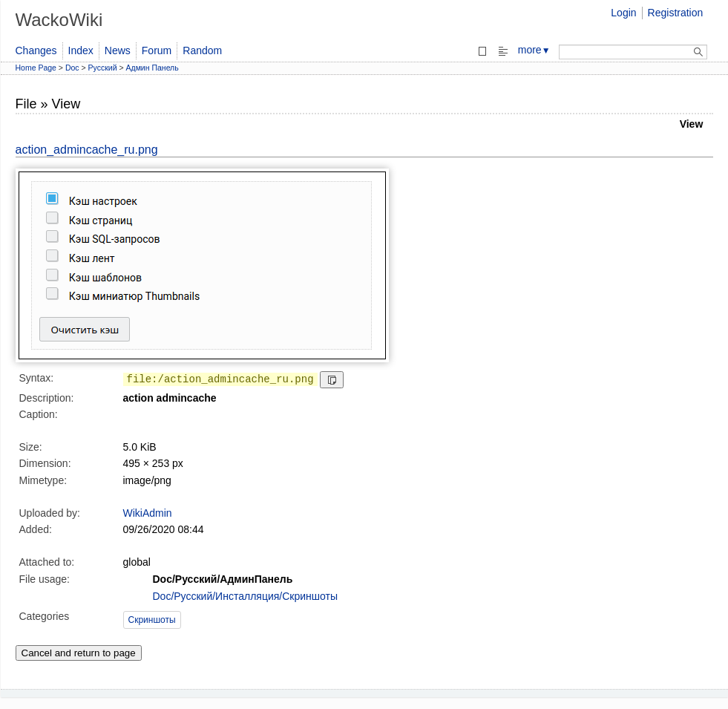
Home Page (36, 68)
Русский (103, 68)
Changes (36, 50)
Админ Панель (153, 68)
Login (623, 13)
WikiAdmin (148, 513)
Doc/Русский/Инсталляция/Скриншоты (245, 596)
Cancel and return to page (79, 653)
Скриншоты (152, 620)
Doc (72, 68)
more (534, 50)
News (118, 50)
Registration (676, 13)
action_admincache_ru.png (87, 150)
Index (81, 50)
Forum (157, 50)
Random (202, 50)
